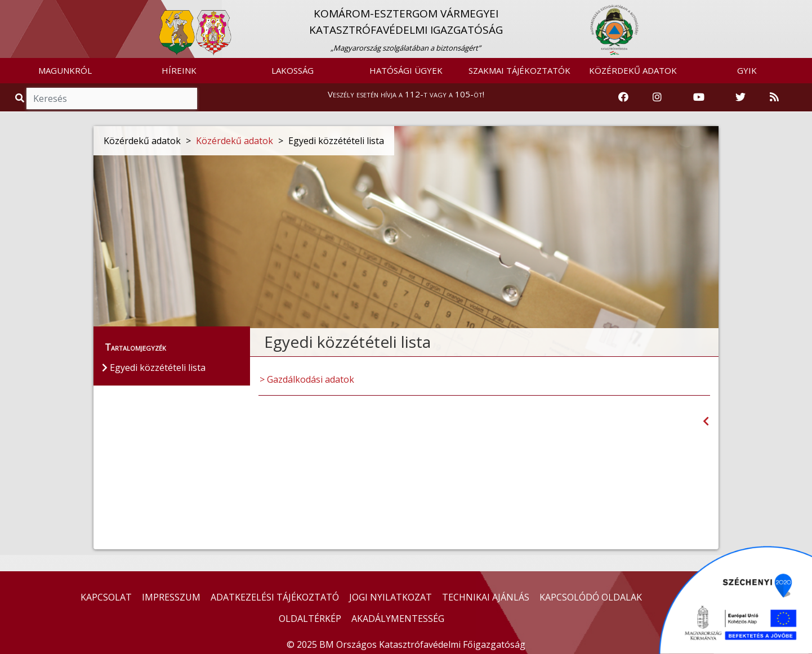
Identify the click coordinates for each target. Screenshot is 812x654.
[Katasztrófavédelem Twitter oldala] (740, 97)
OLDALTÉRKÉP (310, 619)
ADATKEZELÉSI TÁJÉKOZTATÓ (275, 597)
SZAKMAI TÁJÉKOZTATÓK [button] (519, 70)
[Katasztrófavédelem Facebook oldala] (623, 97)
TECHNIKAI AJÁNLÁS (486, 597)
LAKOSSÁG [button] (293, 70)
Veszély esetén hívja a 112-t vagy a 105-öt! (406, 94)
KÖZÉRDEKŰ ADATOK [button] (633, 70)
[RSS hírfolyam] (774, 97)
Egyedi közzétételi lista (154, 368)
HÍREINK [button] (179, 70)
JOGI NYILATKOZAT (391, 597)
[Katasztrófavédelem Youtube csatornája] (699, 97)
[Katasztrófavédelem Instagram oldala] (657, 97)
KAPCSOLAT (106, 597)
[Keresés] (112, 98)
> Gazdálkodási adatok (307, 379)
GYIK (747, 70)
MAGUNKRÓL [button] (65, 70)
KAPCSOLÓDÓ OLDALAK (591, 597)
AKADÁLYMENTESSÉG (398, 619)
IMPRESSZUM (171, 597)
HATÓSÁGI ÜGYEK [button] (406, 70)
